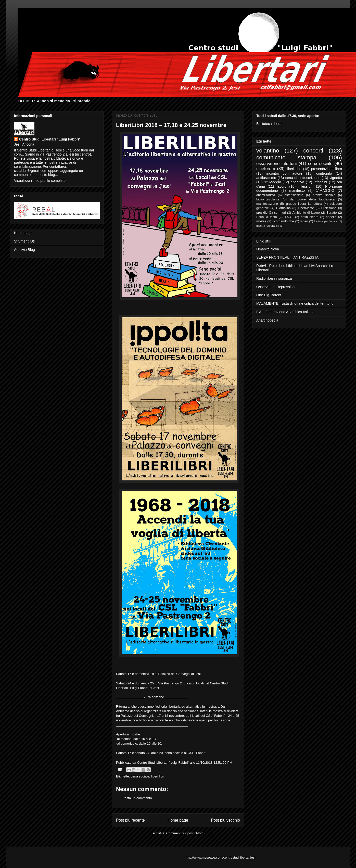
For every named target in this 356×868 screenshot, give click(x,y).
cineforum (266, 169)
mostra (261, 221)
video (304, 221)
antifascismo (266, 178)
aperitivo (297, 182)
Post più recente (130, 820)
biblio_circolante (268, 199)
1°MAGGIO (325, 190)
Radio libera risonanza (274, 278)
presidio (262, 213)
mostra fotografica (268, 226)
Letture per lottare (326, 221)
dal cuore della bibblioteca (312, 199)
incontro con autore (284, 173)
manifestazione (267, 204)
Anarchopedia (267, 320)
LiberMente (306, 208)
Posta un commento (137, 798)
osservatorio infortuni (276, 164)
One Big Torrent (269, 295)
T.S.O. (289, 217)
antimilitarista (266, 195)
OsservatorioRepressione (276, 287)
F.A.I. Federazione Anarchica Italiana (285, 312)
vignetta (336, 178)
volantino (268, 151)
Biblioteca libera (269, 124)
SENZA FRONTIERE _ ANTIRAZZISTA (287, 257)
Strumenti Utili (25, 241)
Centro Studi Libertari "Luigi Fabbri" (50, 139)
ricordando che (283, 221)
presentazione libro (327, 169)
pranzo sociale (324, 195)
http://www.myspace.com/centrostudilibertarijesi (220, 857)
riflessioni (306, 186)
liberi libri (157, 776)
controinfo (324, 173)
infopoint (320, 182)
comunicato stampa (286, 157)
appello (331, 217)
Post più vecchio (225, 820)
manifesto (297, 190)
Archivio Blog (24, 250)
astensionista (294, 195)
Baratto (332, 213)
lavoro (282, 186)
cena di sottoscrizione (303, 178)
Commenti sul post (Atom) (185, 833)
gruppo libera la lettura (304, 204)
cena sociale (140, 776)
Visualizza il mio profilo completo (40, 181)
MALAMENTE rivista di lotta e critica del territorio (295, 303)
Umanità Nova (268, 249)
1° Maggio (273, 182)
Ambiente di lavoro (306, 213)
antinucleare (310, 217)
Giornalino (283, 208)
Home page (178, 820)
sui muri (280, 213)
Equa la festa (267, 217)
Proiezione (329, 208)
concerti (313, 151)
